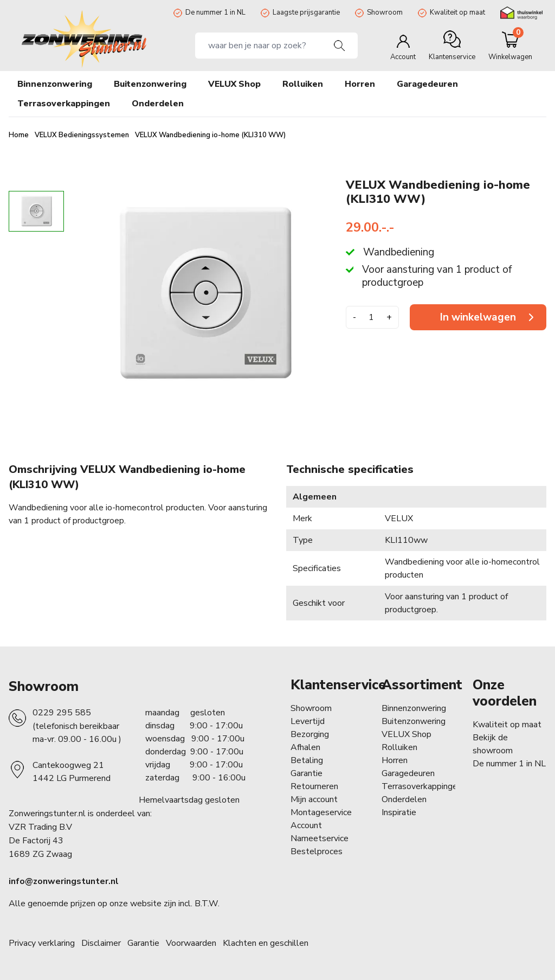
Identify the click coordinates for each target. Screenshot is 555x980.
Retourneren (314, 786)
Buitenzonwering (414, 721)
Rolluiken (399, 747)
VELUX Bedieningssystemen (83, 135)
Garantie (306, 773)
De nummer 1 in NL (215, 12)
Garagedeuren (427, 84)
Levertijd (308, 721)
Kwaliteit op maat (457, 12)
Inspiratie (399, 812)
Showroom (385, 12)
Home (20, 135)
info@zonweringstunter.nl (64, 881)
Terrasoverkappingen (422, 786)
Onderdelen (404, 799)
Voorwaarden (191, 943)
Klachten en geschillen (266, 943)
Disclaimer (101, 943)
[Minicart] (510, 45)
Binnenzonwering (414, 708)
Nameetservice (320, 838)
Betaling (307, 760)
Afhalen (305, 747)
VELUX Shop (406, 734)
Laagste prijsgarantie (306, 12)
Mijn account (314, 799)
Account (306, 825)
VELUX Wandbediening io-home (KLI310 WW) (210, 135)
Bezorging (310, 734)
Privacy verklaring (42, 943)
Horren (360, 84)
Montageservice (321, 812)
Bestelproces (317, 851)
